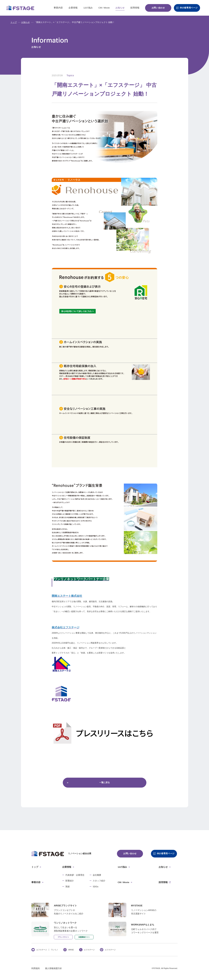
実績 (67, 887)
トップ (14, 22)
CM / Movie (104, 8)
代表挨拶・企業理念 (75, 875)
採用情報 (135, 8)
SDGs (95, 887)
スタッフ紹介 (99, 881)
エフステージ (42, 950)
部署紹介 (70, 881)
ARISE (71, 950)
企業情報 (73, 8)
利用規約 (36, 969)
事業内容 (58, 8)
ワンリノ (54, 950)
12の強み (88, 8)
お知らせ (120, 8)
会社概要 (97, 875)
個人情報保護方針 (54, 969)
